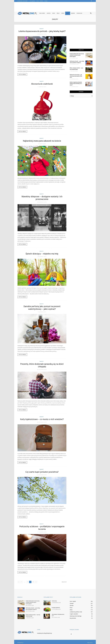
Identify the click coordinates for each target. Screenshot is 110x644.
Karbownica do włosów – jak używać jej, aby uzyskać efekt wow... (76, 76)
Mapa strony (90, 643)
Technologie (79, 13)
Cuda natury (54, 601)
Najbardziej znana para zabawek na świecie (42, 141)
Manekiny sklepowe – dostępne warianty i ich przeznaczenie (42, 198)
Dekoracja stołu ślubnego (76, 616)
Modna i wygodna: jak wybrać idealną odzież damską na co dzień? (76, 84)
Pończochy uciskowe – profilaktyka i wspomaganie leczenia (42, 528)
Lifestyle (49, 13)
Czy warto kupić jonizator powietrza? (42, 472)
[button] (91, 13)
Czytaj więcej (22, 74)
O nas (38, 1)
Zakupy (68, 13)
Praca (58, 13)
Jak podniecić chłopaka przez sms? (58, 615)
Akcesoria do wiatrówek (42, 84)
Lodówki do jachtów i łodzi (76, 612)
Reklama (42, 1)
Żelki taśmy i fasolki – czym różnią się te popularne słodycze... (33, 609)
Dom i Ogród (42, 13)
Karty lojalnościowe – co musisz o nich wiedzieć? (42, 419)
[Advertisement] (55, 7)
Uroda (63, 13)
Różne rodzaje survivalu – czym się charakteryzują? (33, 615)
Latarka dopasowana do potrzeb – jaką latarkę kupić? (42, 31)
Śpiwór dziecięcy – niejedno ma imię (42, 254)
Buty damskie (73, 618)
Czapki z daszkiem (74, 614)
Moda (54, 13)
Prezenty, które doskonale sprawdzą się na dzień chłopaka (42, 365)
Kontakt (46, 1)
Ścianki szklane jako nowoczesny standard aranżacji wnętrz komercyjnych (77, 55)
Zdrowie (73, 13)
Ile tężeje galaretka (56, 608)
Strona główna (32, 1)
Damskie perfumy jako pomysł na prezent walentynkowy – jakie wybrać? (42, 308)
